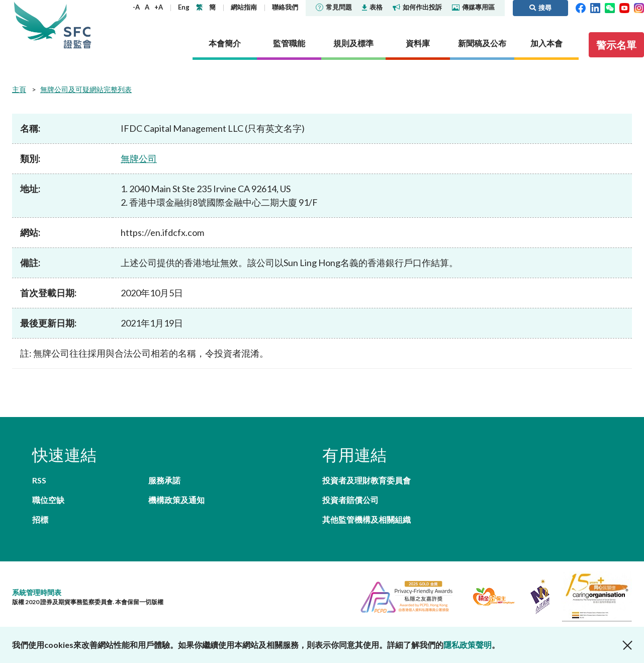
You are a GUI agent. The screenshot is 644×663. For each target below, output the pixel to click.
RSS (39, 480)
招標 (40, 519)
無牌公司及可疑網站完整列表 (86, 89)
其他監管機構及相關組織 (366, 519)
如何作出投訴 (417, 7)
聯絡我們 (285, 7)
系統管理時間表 (37, 592)
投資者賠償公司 (350, 500)
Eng (184, 7)
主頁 (19, 89)
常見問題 (334, 7)
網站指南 (244, 7)
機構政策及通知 (176, 500)
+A (159, 7)
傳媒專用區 (473, 7)
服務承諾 (164, 480)
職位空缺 (48, 500)
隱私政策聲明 (468, 645)
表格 (372, 7)
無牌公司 (139, 158)
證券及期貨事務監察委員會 (77, 25)
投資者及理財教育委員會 (366, 480)
